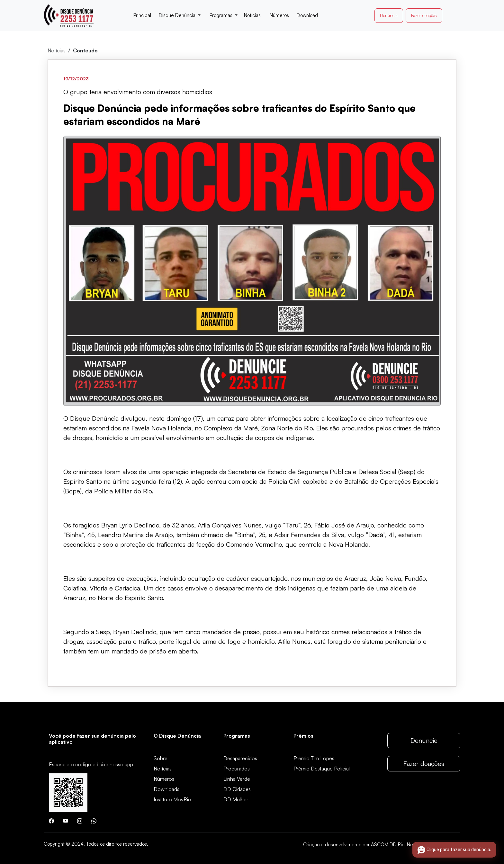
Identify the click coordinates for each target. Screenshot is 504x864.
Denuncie (424, 740)
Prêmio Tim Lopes (314, 758)
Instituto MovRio (172, 799)
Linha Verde (237, 779)
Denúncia (389, 15)
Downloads (166, 789)
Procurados (237, 769)
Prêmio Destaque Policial (322, 769)
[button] (180, 16)
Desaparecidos (240, 758)
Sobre (161, 758)
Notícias (57, 50)
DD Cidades (237, 789)
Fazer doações (424, 15)
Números (164, 779)
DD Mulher (236, 799)
